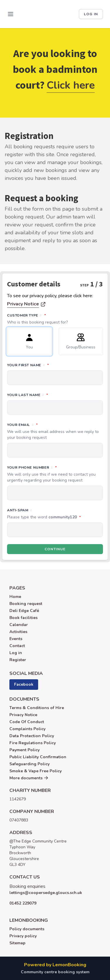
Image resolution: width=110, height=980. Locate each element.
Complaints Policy (27, 729)
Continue (55, 549)
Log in (91, 14)
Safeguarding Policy (29, 764)
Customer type (55, 319)
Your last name (54, 395)
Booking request (26, 604)
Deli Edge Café (24, 611)
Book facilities (23, 618)
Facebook (24, 684)
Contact (17, 646)
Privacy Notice (23, 304)
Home (15, 597)
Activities (18, 632)
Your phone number (55, 474)
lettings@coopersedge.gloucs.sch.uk (46, 893)
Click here (71, 85)
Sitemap (17, 943)
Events (16, 639)
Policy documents (27, 929)
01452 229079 (23, 903)
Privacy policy (23, 936)
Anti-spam (55, 514)
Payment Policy (24, 750)
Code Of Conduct (27, 722)
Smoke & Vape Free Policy (35, 771)
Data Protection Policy (32, 736)
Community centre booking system (55, 972)
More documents (29, 778)
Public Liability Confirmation (38, 757)
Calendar (19, 625)
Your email (55, 431)
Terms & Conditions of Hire (37, 708)
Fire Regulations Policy (33, 743)
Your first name (54, 365)
